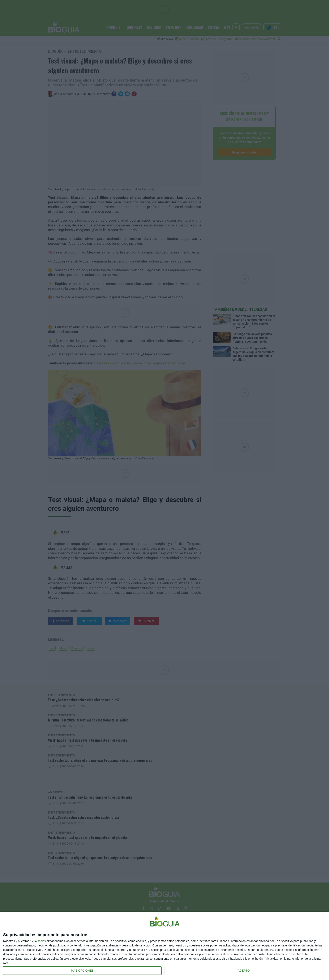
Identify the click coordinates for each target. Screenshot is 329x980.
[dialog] (164, 946)
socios (42, 941)
